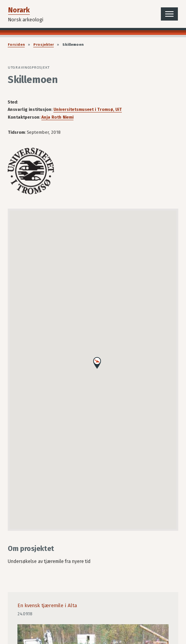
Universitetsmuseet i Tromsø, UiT (88, 110)
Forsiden (16, 45)
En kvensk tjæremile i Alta (47, 605)
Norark (19, 10)
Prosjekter (44, 45)
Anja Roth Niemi (57, 117)
